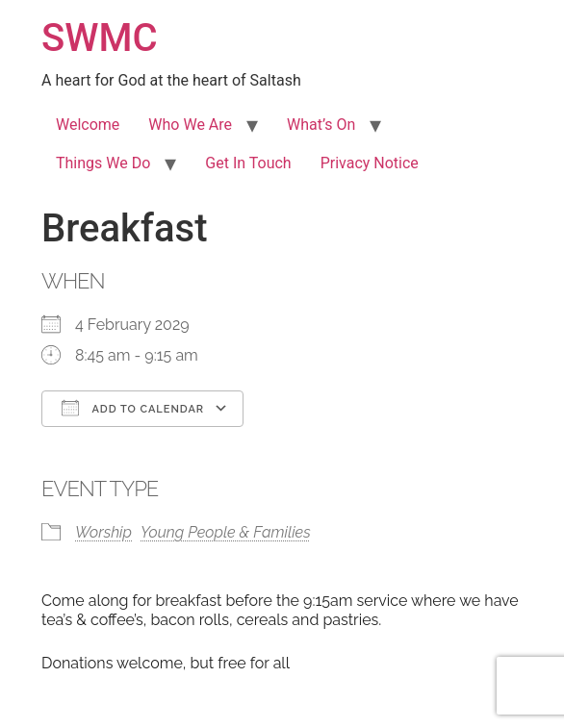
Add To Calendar (133, 408)
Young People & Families (226, 532)
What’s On (321, 125)
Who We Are (190, 125)
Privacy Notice (370, 163)
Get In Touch (248, 163)
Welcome (88, 125)
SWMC (100, 38)
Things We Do (103, 163)
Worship (103, 532)
